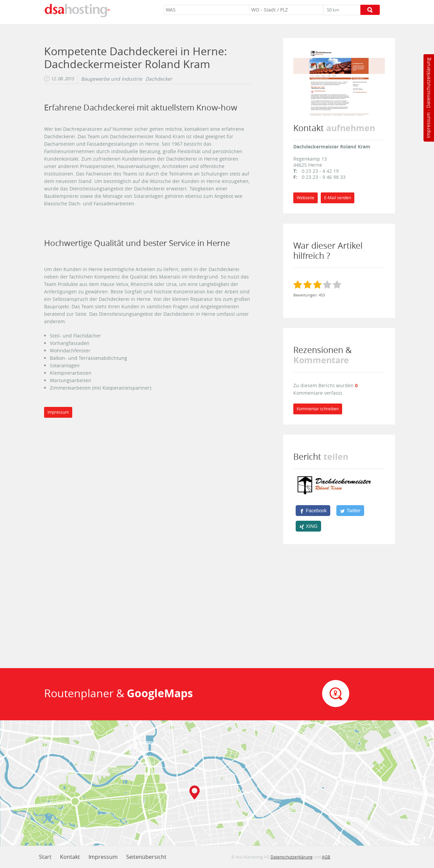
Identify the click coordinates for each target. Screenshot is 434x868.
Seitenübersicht (146, 857)
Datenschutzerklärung (428, 83)
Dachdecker (159, 79)
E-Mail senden (338, 198)
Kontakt (70, 857)
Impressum (428, 125)
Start (45, 857)
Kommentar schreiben (318, 409)
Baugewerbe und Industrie (112, 79)
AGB (326, 857)
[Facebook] (313, 511)
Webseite (305, 198)
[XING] (308, 526)
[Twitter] (350, 511)
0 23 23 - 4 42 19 (320, 171)
